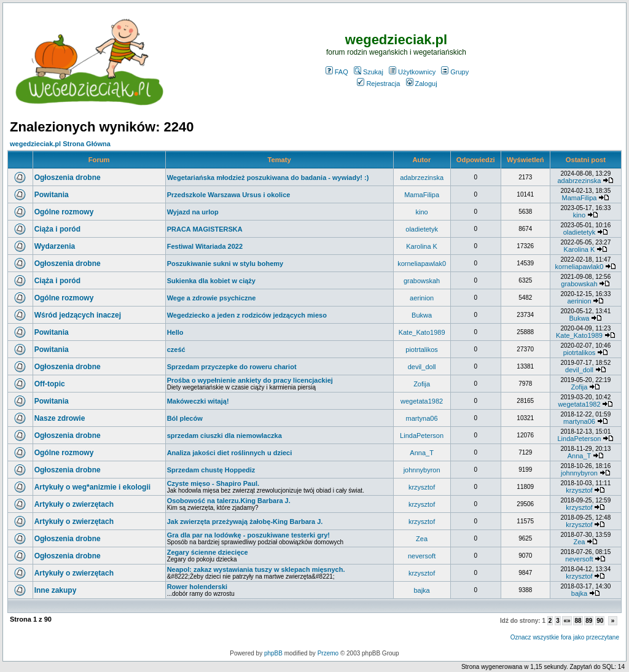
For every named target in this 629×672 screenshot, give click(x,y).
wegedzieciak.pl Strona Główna (60, 144)
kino (422, 212)
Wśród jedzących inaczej (78, 315)
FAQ (337, 72)
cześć (176, 350)
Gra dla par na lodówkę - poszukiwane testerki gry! (248, 535)
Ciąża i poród (57, 229)
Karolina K (422, 246)
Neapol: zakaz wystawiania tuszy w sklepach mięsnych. (256, 569)
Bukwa (422, 315)
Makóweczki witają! (198, 401)
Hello (175, 332)
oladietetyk (422, 229)
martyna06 (422, 418)
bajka (421, 590)
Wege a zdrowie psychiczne (212, 298)
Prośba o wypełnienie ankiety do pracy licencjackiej (250, 380)
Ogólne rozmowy (64, 212)
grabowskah (422, 281)
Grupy (455, 72)
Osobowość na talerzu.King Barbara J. (229, 501)
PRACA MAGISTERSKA (205, 229)
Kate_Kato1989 (422, 332)
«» (567, 621)
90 (600, 621)
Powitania (52, 195)
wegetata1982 (422, 401)
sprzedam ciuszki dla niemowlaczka (225, 436)
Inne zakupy (56, 590)
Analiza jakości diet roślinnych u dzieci (230, 453)
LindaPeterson (422, 436)
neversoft (422, 556)
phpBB (273, 653)
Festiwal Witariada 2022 (205, 246)
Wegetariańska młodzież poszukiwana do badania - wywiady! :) (268, 178)
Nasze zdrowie (60, 418)
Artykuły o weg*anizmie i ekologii (92, 487)
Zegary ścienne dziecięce (208, 552)
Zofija (422, 384)
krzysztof (422, 487)
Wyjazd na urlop (193, 212)
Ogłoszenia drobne (68, 178)
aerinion (422, 298)
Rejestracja (378, 84)
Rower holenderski (197, 587)
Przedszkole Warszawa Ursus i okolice (229, 195)
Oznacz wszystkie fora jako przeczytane (565, 637)
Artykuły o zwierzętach (74, 504)
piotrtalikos (422, 350)
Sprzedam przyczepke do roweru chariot (232, 367)
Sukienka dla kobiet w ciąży (211, 281)
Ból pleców (185, 418)
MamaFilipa (422, 195)
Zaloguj (422, 84)
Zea (422, 539)
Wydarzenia (55, 246)
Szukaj (369, 72)
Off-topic (50, 384)
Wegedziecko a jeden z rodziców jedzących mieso (247, 315)
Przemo (328, 653)
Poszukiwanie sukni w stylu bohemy (225, 264)
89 (589, 621)
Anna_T (422, 453)
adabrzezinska (422, 178)
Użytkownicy (412, 72)
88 (578, 621)
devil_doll (422, 367)
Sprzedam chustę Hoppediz (211, 470)
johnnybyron (422, 470)
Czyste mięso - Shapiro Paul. (213, 483)
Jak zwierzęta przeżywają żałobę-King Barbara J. (245, 522)
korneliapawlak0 (422, 264)
